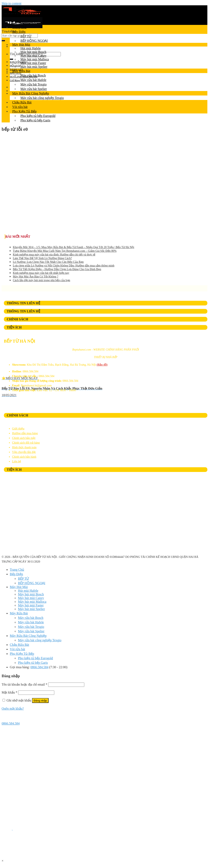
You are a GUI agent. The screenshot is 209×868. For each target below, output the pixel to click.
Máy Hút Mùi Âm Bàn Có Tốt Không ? (36, 277)
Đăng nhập (40, 701)
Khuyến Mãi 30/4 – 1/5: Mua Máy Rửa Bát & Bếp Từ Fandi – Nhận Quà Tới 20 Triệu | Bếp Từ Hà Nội (73, 247)
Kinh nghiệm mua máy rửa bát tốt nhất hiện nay (41, 273)
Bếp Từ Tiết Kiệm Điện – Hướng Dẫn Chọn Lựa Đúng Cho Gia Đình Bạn (57, 269)
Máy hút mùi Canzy (33, 56)
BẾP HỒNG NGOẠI (34, 41)
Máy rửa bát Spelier (34, 89)
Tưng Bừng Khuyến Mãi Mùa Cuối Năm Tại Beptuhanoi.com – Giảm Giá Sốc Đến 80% (65, 251)
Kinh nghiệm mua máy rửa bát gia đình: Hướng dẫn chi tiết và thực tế (54, 255)
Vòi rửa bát (20, 107)
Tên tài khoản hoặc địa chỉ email (24, 684)
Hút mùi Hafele (31, 48)
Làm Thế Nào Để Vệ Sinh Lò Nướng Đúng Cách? (42, 258)
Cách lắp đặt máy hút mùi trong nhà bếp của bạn (42, 280)
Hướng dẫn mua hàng (25, 433)
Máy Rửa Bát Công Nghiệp (31, 93)
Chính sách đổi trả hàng (26, 443)
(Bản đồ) (102, 365)
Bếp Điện (19, 32)
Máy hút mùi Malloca (35, 59)
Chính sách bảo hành (24, 457)
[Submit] (3, 41)
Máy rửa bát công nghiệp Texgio (42, 98)
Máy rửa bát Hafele (33, 80)
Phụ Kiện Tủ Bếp (24, 111)
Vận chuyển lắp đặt (24, 452)
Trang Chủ (19, 27)
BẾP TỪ (26, 36)
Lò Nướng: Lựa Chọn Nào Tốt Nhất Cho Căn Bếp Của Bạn (48, 262)
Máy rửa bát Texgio (33, 84)
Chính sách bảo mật (24, 438)
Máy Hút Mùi (21, 45)
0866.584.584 (39, 667)
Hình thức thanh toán (24, 447)
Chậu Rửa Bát (22, 102)
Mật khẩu (9, 692)
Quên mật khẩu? (13, 709)
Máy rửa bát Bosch (33, 75)
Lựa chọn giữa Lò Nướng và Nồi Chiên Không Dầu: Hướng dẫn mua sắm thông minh (64, 266)
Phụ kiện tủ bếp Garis (35, 120)
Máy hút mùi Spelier (34, 67)
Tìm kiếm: (9, 31)
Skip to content (12, 3)
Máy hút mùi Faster (33, 63)
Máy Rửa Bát (21, 71)
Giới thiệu (18, 429)
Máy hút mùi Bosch (33, 52)
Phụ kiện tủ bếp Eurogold (38, 116)
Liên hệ (17, 461)
